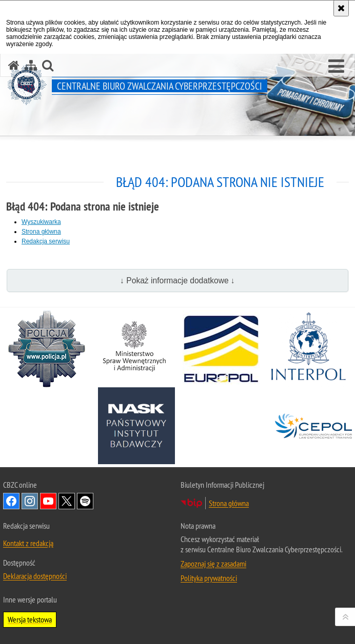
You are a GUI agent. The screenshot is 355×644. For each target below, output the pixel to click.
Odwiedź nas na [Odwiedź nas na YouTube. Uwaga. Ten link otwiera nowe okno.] (48, 501)
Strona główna (41, 232)
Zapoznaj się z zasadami (213, 564)
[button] (336, 67)
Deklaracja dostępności (35, 576)
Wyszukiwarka (41, 222)
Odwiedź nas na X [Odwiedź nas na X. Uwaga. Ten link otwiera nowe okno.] (67, 501)
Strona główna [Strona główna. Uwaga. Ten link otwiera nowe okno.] (229, 503)
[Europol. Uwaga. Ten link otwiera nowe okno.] (221, 349)
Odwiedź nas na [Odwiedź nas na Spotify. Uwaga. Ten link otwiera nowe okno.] (85, 501)
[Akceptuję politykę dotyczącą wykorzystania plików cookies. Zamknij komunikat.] (341, 8)
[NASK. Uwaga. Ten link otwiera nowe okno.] (136, 426)
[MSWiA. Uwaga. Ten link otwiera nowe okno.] (134, 349)
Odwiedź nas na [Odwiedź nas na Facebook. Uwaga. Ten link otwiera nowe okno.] (11, 501)
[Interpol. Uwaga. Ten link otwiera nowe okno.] (308, 349)
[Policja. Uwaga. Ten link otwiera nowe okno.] (47, 349)
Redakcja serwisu (46, 241)
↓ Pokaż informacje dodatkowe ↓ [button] (177, 281)
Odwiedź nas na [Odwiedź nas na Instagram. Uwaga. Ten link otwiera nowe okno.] (30, 501)
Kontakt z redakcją (28, 543)
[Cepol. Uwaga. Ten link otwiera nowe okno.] (313, 426)
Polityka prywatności (209, 578)
